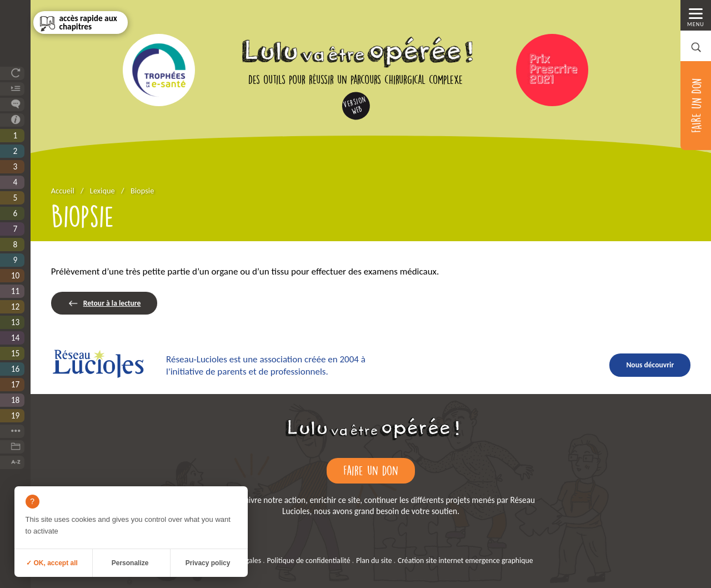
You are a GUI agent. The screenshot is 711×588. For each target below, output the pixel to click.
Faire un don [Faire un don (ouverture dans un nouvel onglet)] (371, 470)
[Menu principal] (696, 15)
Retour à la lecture (112, 303)
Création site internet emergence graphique (465, 560)
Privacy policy (208, 563)
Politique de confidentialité (308, 560)
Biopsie (142, 191)
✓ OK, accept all (52, 563)
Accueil (63, 191)
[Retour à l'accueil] (371, 440)
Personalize (130, 563)
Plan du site (374, 560)
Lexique (102, 191)
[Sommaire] (81, 23)
